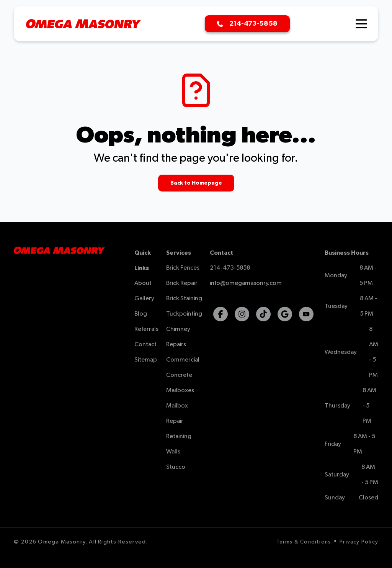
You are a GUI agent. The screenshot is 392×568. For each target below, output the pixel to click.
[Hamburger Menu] (361, 24)
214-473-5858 (230, 268)
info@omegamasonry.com (246, 283)
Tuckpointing (184, 314)
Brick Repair (182, 283)
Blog (141, 314)
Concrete (179, 375)
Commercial (183, 360)
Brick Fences (183, 268)
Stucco (176, 467)
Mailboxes (180, 391)
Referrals (146, 329)
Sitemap (146, 360)
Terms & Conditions (304, 542)
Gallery (144, 299)
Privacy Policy (359, 542)
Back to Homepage (196, 183)
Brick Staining (184, 299)
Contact (145, 345)
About (143, 283)
